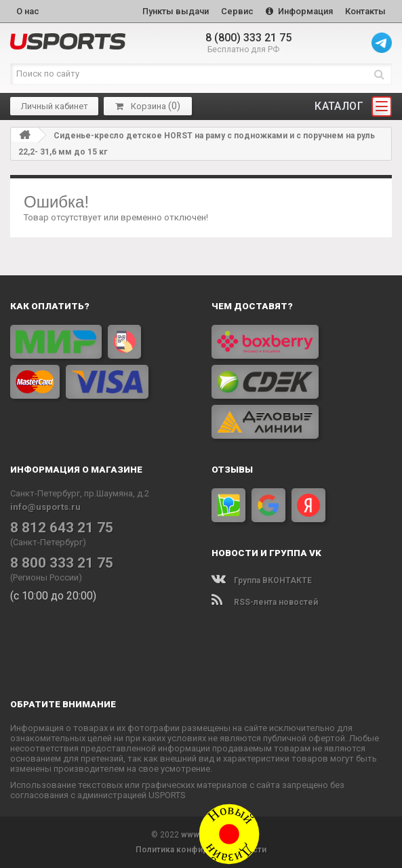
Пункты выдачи (176, 11)
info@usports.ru (45, 507)
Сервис (237, 11)
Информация (299, 11)
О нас (28, 11)
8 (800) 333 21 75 (248, 38)
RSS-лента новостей (265, 602)
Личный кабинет (55, 106)
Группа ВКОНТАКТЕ (262, 580)
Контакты (365, 11)
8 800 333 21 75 (62, 563)
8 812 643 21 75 (62, 528)
